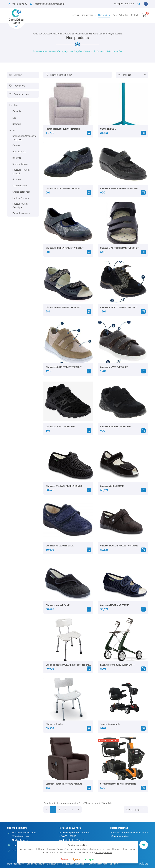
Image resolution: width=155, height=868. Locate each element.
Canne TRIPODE (108, 129)
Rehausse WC (19, 152)
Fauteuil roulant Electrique (20, 206)
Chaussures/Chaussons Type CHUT (24, 138)
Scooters (17, 124)
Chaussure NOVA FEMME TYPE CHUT (64, 188)
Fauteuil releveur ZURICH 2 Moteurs (63, 129)
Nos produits (104, 15)
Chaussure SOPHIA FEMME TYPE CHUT (119, 188)
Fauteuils (17, 111)
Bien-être (17, 158)
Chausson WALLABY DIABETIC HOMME (119, 546)
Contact (134, 15)
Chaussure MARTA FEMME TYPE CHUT (119, 307)
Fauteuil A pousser (22, 198)
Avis (115, 15)
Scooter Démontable (110, 724)
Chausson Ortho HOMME (112, 486)
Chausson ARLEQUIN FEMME (60, 546)
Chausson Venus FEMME (58, 605)
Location (14, 105)
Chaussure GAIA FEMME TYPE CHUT (63, 307)
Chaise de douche (54, 724)
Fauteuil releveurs (21, 213)
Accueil (76, 15)
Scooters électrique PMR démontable (118, 784)
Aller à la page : (137, 810)
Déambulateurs (20, 186)
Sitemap (114, 864)
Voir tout (16, 75)
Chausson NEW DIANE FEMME (115, 605)
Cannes (16, 145)
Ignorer (77, 859)
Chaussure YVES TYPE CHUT (114, 367)
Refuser (65, 859)
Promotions (17, 86)
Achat (12, 130)
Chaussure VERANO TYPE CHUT (116, 427)
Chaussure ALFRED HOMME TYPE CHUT (120, 248)
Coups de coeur (19, 94)
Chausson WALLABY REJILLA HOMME (64, 486)
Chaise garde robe (21, 192)
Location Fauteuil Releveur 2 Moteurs (64, 784)
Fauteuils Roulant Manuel (21, 172)
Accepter (90, 859)
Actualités (124, 15)
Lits (14, 118)
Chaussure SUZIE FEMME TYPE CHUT (64, 367)
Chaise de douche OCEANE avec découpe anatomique (68, 665)
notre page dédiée (104, 853)
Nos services (87, 15)
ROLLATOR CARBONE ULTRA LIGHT (117, 665)
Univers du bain (20, 164)
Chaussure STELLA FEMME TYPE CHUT (65, 248)
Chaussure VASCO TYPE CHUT (60, 427)
